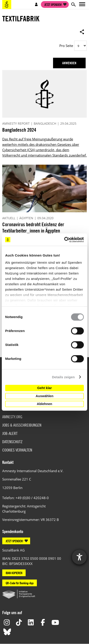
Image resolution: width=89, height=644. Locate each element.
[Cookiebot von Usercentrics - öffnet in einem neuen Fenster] (64, 240)
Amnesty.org (12, 417)
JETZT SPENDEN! (14, 541)
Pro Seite (66, 46)
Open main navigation (82, 4)
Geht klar (44, 388)
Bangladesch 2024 (19, 130)
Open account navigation (36, 4)
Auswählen (44, 396)
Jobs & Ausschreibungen (22, 425)
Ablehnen (44, 404)
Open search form (73, 4)
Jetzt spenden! (53, 4)
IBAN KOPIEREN (14, 573)
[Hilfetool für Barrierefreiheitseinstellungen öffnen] (79, 557)
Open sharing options (82, 32)
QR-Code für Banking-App (20, 583)
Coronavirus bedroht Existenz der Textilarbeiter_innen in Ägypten (33, 227)
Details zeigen (63, 377)
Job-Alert (10, 433)
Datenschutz (12, 442)
